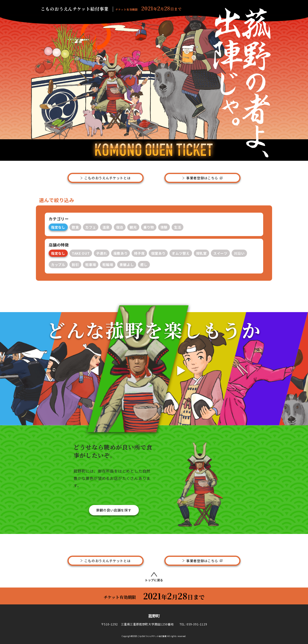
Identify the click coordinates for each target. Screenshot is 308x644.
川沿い (239, 253)
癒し (144, 265)
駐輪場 (108, 265)
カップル (58, 265)
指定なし (58, 227)
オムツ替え (181, 253)
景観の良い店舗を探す (114, 510)
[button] (92, 369)
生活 (177, 227)
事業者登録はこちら (202, 178)
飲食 (75, 227)
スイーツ (220, 253)
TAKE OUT (81, 253)
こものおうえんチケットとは (107, 178)
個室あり (158, 253)
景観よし (127, 265)
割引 (75, 265)
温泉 (106, 227)
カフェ (91, 227)
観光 (133, 227)
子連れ (101, 253)
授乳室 (201, 253)
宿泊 (120, 227)
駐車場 (91, 265)
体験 (164, 227)
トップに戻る (154, 577)
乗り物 (149, 227)
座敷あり (121, 253)
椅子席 (139, 253)
